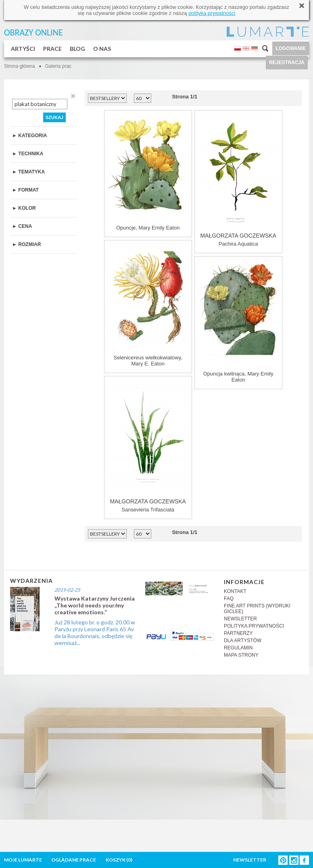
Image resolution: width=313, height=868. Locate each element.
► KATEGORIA (29, 136)
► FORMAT (25, 190)
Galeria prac (58, 66)
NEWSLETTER (240, 619)
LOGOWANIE (291, 48)
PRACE (52, 49)
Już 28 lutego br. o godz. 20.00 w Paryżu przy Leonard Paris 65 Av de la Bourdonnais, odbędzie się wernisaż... (95, 632)
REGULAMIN (238, 648)
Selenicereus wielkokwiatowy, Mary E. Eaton (148, 305)
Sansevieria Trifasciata (148, 445)
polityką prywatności (212, 13)
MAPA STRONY (241, 655)
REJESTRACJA (287, 63)
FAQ (229, 599)
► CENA (22, 226)
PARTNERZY (238, 633)
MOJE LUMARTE (23, 860)
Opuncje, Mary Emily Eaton (148, 172)
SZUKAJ (54, 117)
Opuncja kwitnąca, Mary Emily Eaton (238, 321)
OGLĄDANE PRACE (74, 860)
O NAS (102, 49)
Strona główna (20, 66)
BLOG (77, 49)
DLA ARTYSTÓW (243, 641)
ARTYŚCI (23, 49)
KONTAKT (235, 591)
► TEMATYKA (28, 172)
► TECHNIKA (28, 154)
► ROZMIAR (26, 244)
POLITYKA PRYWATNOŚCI (254, 626)
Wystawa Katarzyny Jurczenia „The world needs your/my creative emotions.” (95, 605)
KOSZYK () (119, 860)
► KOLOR (24, 208)
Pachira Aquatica (238, 180)
